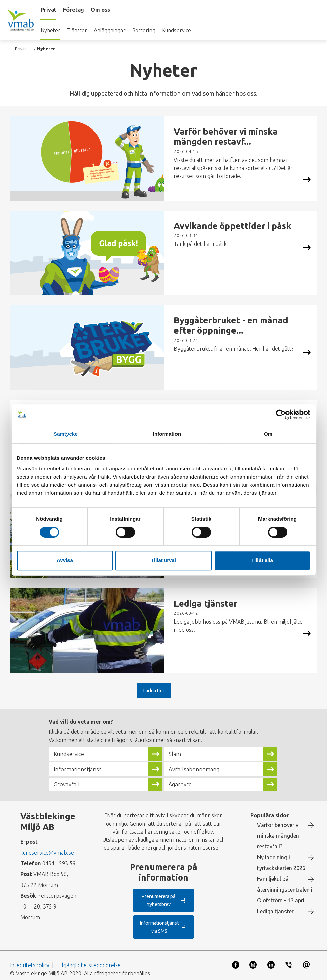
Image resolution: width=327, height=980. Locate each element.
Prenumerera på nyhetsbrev (158, 900)
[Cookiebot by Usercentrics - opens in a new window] (281, 414)
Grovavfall (68, 784)
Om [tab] (268, 434)
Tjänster (77, 30)
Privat (21, 49)
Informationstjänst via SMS (157, 923)
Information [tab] (167, 434)
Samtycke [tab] (66, 434)
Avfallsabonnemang (197, 769)
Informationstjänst (80, 769)
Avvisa (65, 560)
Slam (176, 754)
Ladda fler (156, 690)
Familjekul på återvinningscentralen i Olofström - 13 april (285, 890)
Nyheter (50, 30)
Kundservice (176, 30)
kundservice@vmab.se (47, 853)
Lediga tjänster (275, 911)
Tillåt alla (262, 560)
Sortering (144, 30)
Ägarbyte (182, 784)
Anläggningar (110, 30)
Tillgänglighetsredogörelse (89, 957)
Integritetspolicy (30, 957)
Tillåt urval (163, 560)
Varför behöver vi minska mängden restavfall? (278, 836)
